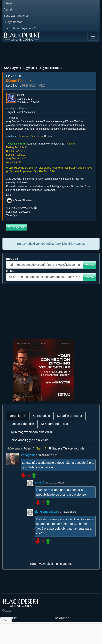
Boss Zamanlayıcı (16, 16)
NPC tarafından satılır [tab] (56, 424)
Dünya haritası (13, 22)
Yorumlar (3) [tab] (18, 416)
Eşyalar (29, 68)
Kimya (8, 3)
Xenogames (29, 455)
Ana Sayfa (11, 68)
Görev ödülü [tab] (42, 416)
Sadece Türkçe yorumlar (69, 448)
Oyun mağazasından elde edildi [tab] (31, 432)
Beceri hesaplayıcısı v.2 (20, 28)
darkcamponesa (46, 512)
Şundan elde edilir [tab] (22, 424)
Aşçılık (8, 9)
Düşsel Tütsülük (23, 201)
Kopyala (89, 265)
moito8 (40, 482)
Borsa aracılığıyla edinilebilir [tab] (29, 440)
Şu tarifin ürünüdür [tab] (70, 416)
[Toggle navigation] (93, 37)
